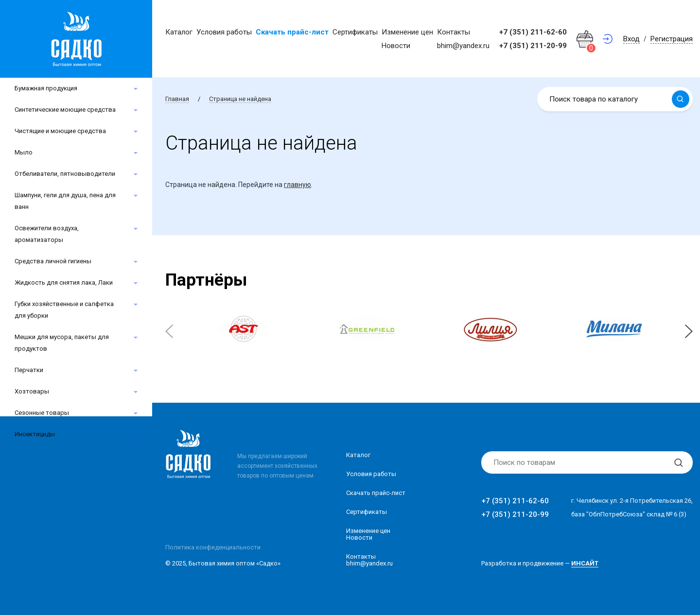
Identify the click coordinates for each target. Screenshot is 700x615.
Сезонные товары (42, 413)
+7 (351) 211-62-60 (533, 32)
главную (297, 185)
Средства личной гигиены (53, 261)
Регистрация (672, 39)
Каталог (179, 32)
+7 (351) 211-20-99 (533, 46)
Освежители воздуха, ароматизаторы (47, 234)
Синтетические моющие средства (65, 110)
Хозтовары (32, 391)
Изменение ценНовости (368, 534)
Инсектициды (35, 434)
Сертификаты (355, 32)
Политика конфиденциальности (213, 547)
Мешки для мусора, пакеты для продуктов (62, 343)
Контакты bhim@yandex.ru (369, 560)
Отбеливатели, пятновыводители (65, 174)
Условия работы (224, 32)
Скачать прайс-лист (292, 32)
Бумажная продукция (46, 88)
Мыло (24, 152)
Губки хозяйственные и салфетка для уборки (64, 310)
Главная (177, 99)
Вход (631, 39)
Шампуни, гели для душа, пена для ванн (65, 201)
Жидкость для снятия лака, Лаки (64, 282)
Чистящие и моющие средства (60, 131)
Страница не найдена (240, 99)
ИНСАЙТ (585, 563)
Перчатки (29, 370)
